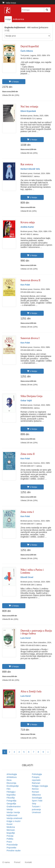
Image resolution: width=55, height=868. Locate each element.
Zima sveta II (28, 454)
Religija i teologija (40, 786)
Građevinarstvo (14, 807)
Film (9, 789)
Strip (34, 804)
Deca (9, 780)
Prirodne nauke (14, 851)
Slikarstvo (36, 795)
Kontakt (28, 862)
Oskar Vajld (26, 401)
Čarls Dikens (27, 51)
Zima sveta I (27, 512)
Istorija (10, 809)
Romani (35, 792)
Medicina (11, 827)
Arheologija (12, 774)
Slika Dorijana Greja (31, 396)
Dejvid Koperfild (30, 46)
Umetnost (36, 812)
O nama (6, 862)
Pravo (9, 842)
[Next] (48, 752)
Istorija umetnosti (14, 818)
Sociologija (37, 798)
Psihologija (37, 774)
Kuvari (10, 824)
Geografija (11, 804)
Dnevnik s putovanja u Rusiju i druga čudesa (36, 632)
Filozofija (11, 798)
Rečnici (35, 789)
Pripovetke (11, 848)
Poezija (10, 836)
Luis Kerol (26, 638)
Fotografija (11, 801)
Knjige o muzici (13, 821)
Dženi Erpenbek (28, 111)
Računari (36, 783)
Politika (10, 839)
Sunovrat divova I (30, 338)
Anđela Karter (27, 227)
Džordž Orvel (27, 577)
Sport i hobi (37, 801)
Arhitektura (12, 777)
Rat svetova (27, 164)
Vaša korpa (9, 3)
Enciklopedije (13, 786)
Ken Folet (25, 285)
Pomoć (17, 862)
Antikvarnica (18, 19)
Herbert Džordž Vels (30, 169)
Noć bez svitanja (29, 107)
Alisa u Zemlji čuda (31, 691)
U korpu (14, 82)
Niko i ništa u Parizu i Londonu (32, 571)
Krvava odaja (28, 222)
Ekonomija (11, 783)
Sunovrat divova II (30, 280)
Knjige (8, 19)
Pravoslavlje (12, 845)
